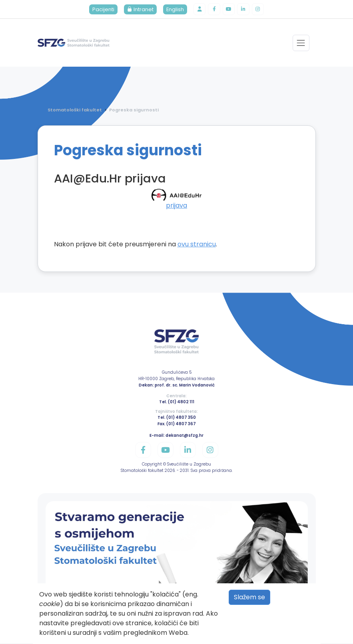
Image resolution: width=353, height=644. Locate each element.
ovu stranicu (197, 245)
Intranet (139, 10)
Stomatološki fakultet (75, 111)
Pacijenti (102, 10)
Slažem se (249, 597)
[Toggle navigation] (301, 44)
